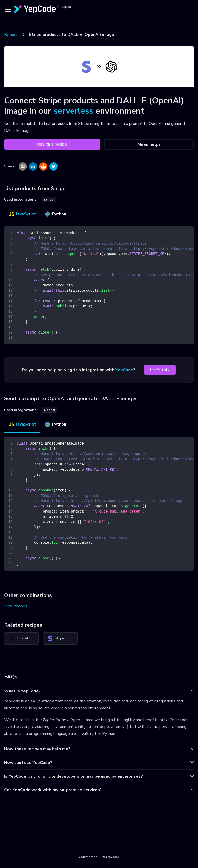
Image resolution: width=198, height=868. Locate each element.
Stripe (55, 639)
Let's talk (160, 370)
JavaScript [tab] (22, 214)
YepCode (124, 370)
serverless (73, 111)
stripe (49, 200)
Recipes (11, 35)
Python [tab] (55, 214)
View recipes (16, 606)
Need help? (149, 144)
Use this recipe (52, 144)
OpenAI (18, 639)
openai (49, 410)
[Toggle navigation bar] (8, 9)
